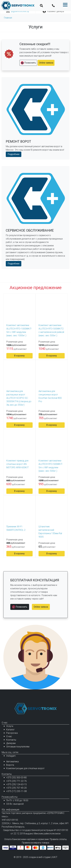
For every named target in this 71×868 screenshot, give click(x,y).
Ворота (10, 765)
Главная (8, 18)
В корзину (19, 356)
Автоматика (12, 762)
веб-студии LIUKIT (48, 857)
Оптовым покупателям (18, 747)
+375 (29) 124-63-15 (16, 784)
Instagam (11, 756)
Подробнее (14, 154)
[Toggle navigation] (41, 5)
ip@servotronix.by (18, 11)
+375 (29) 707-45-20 (16, 788)
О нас (9, 736)
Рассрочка (12, 733)
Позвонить (28, 63)
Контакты (11, 740)
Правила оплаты (58, 839)
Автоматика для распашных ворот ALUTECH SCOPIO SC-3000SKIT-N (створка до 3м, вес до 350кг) (19, 398)
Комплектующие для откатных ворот (25, 768)
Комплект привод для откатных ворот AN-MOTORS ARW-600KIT (18, 464)
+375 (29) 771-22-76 (16, 781)
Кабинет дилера (53, 11)
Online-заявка (46, 63)
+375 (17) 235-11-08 (16, 791)
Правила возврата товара (35, 843)
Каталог (10, 730)
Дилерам (11, 743)
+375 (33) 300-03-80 (16, 778)
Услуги (10, 726)
